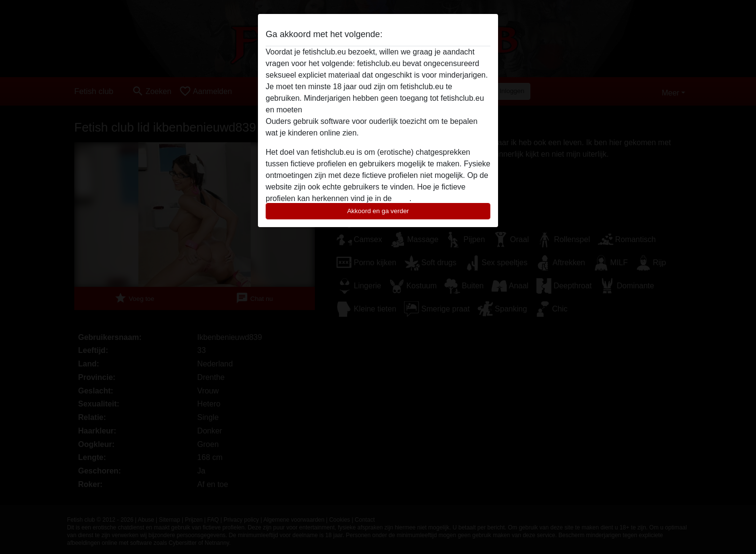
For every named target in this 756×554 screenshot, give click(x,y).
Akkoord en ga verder (378, 211)
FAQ (402, 198)
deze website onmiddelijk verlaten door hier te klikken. (396, 110)
